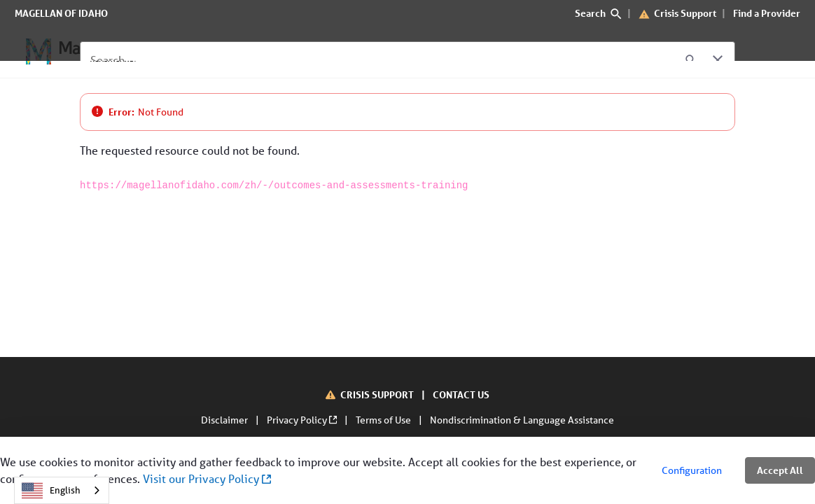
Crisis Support (685, 13)
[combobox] (62, 490)
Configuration (692, 470)
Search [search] (598, 13)
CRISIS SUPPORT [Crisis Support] (378, 394)
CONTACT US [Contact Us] (461, 394)
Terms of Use (384, 420)
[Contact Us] (432, 52)
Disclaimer (225, 420)
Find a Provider (767, 13)
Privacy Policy (303, 420)
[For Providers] (281, 52)
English (51, 491)
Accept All (780, 470)
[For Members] (192, 52)
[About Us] (360, 52)
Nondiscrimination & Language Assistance (522, 420)
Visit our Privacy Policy (207, 478)
